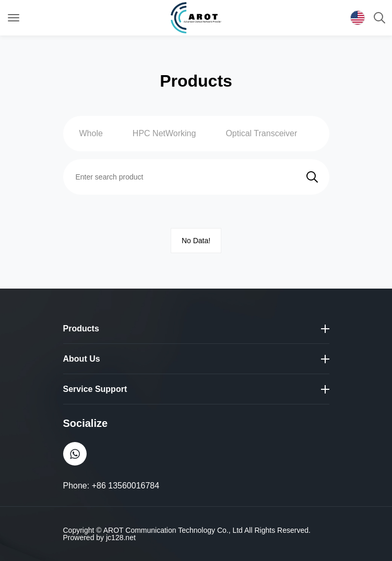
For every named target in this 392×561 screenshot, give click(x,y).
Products (81, 329)
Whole (91, 133)
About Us (82, 359)
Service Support (95, 389)
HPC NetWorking (164, 133)
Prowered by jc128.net (99, 538)
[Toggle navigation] (14, 18)
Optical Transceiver (261, 133)
